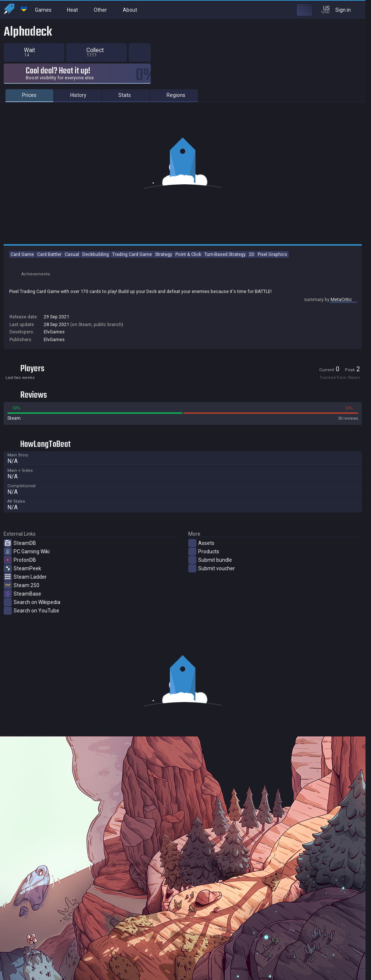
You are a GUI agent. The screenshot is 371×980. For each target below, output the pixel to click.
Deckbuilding (96, 264)
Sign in (348, 10)
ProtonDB (20, 570)
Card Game (22, 264)
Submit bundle (210, 570)
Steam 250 (22, 595)
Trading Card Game (132, 264)
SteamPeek (22, 578)
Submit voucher (212, 578)
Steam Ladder (25, 587)
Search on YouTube (31, 621)
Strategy (164, 264)
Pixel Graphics (272, 264)
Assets (201, 553)
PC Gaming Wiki (27, 561)
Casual (72, 264)
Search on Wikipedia (32, 612)
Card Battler (49, 264)
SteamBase (22, 604)
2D (252, 264)
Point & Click (188, 264)
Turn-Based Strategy (225, 264)
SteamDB (20, 553)
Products (204, 561)
